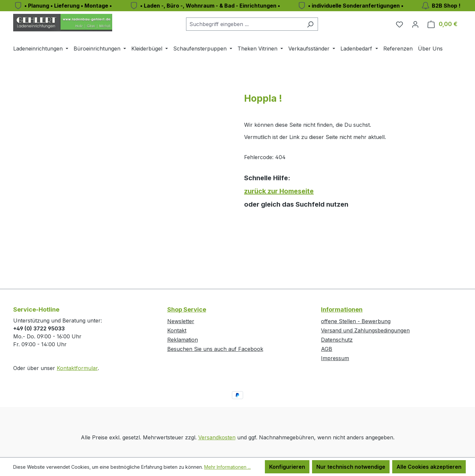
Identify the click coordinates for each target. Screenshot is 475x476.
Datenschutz (337, 340)
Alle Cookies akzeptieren (429, 467)
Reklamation (183, 340)
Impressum (335, 358)
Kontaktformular (77, 368)
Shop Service (187, 309)
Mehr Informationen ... (227, 467)
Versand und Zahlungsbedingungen (365, 330)
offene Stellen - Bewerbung (356, 321)
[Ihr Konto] (415, 24)
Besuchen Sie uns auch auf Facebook (215, 349)
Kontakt (177, 330)
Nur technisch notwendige (351, 467)
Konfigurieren (287, 467)
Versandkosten (217, 437)
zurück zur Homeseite (279, 191)
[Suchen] (310, 24)
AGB (327, 349)
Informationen (342, 309)
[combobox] (244, 24)
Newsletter (181, 321)
